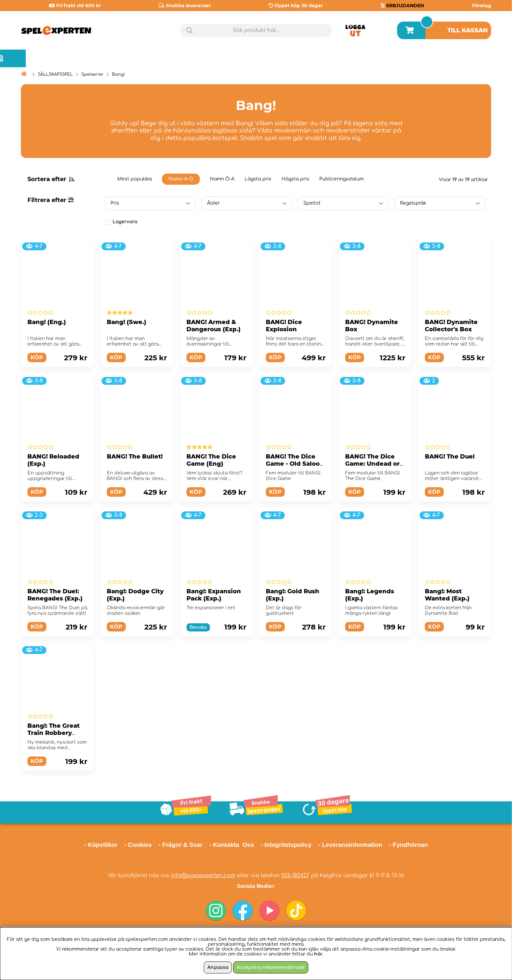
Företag (482, 6)
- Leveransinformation (350, 845)
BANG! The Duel (450, 457)
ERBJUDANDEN (405, 6)
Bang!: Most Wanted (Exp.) (447, 595)
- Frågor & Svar (180, 845)
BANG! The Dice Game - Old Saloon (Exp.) (295, 464)
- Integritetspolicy (286, 845)
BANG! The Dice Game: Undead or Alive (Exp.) (372, 464)
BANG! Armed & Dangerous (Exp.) (214, 326)
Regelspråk (413, 203)
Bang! (118, 74)
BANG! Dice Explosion (284, 326)
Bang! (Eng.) (47, 322)
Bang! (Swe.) (127, 322)
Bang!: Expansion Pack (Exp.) (214, 595)
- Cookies (138, 845)
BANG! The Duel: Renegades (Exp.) (55, 595)
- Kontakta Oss (232, 845)
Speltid (312, 203)
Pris (115, 203)
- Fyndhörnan (408, 845)
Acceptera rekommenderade (271, 967)
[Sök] (256, 30)
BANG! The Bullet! (135, 457)
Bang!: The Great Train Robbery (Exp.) (54, 733)
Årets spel (463, 59)
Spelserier (92, 74)
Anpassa (218, 967)
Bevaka (198, 627)
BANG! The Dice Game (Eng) (211, 460)
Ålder (213, 203)
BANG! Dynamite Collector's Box (451, 326)
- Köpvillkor (101, 845)
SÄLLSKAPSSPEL (55, 74)
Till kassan (468, 30)
